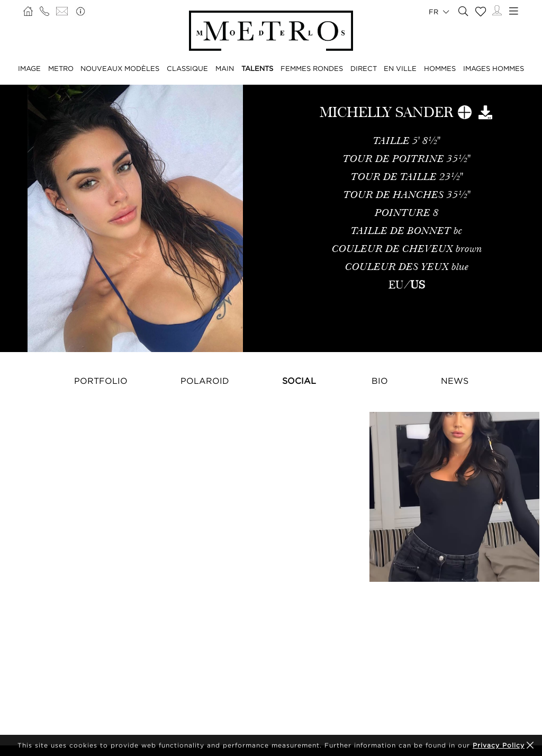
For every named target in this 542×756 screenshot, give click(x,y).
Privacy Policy (499, 745)
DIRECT (364, 68)
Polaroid (205, 381)
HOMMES (440, 68)
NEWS (455, 381)
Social (299, 381)
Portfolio (101, 381)
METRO (61, 68)
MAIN (225, 68)
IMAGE (29, 68)
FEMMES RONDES (312, 68)
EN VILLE (400, 68)
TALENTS (257, 68)
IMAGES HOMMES (494, 68)
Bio (380, 381)
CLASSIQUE (187, 68)
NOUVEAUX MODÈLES (120, 68)
